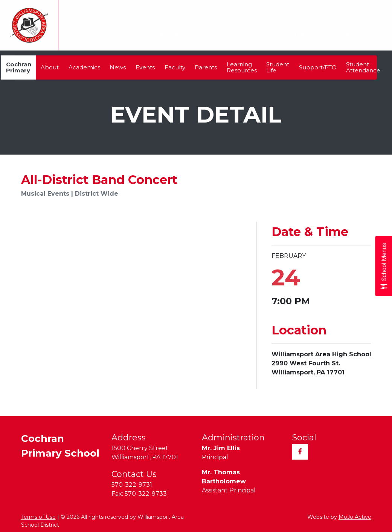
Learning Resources (242, 67)
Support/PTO (318, 67)
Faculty (175, 67)
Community (193, 9)
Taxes (92, 9)
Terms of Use (38, 517)
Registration (282, 9)
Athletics (309, 34)
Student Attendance (363, 67)
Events (145, 67)
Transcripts (153, 9)
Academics (84, 67)
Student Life (278, 67)
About (50, 67)
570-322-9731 (132, 485)
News (118, 67)
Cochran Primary (19, 67)
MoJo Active (355, 517)
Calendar (161, 34)
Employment (238, 9)
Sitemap (319, 9)
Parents (206, 67)
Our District (79, 34)
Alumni (119, 9)
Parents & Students (261, 34)
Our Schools (120, 34)
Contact (350, 34)
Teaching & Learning (207, 34)
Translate (58, 9)
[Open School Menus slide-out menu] (384, 266)
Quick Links (361, 9)
